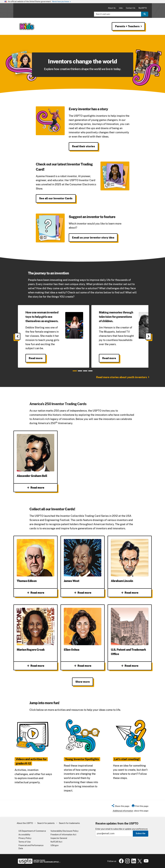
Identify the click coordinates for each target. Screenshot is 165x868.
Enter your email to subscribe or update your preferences (122, 829)
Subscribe (141, 833)
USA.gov (55, 845)
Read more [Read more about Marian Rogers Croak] (35, 666)
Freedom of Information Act (63, 835)
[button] (120, 807)
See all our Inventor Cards (56, 198)
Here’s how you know (61, 2)
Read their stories (84, 146)
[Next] (148, 336)
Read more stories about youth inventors (122, 377)
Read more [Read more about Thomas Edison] (35, 593)
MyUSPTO (143, 8)
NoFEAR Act (56, 842)
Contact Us (131, 8)
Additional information (123, 811)
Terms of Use (25, 842)
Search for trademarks (69, 823)
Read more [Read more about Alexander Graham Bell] (35, 488)
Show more (83, 682)
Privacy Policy (25, 838)
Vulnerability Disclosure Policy (64, 831)
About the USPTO (25, 823)
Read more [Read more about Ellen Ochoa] (82, 666)
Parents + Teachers (129, 26)
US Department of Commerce (32, 831)
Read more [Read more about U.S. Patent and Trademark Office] (130, 666)
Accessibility (24, 835)
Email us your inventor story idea (93, 238)
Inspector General (59, 838)
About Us (112, 8)
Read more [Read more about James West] (82, 593)
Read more (36, 358)
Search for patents (46, 823)
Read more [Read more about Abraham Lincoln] (130, 593)
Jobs (121, 8)
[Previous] (17, 336)
